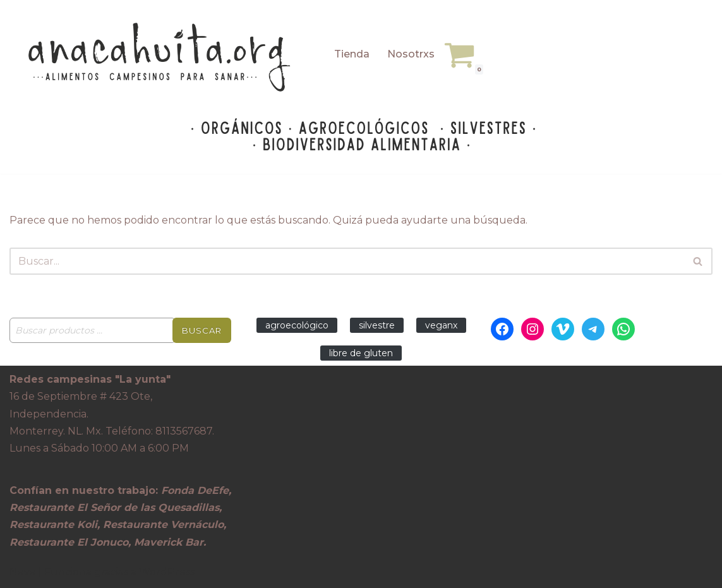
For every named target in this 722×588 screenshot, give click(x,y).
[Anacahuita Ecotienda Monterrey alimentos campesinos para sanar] (161, 57)
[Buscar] (347, 261)
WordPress (167, 572)
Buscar (202, 330)
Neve (23, 572)
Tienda (352, 54)
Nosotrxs (411, 54)
